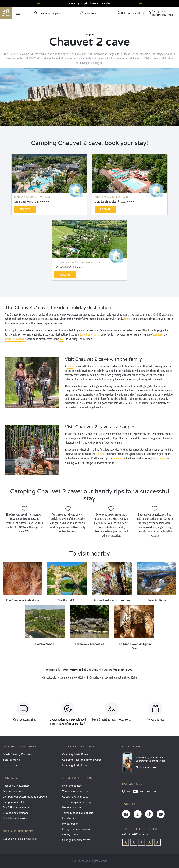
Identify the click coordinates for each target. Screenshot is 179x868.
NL (129, 792)
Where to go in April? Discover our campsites (90, 4)
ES (142, 792)
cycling (162, 458)
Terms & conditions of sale (78, 813)
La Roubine (63, 267)
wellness (158, 335)
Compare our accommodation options (25, 797)
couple (101, 434)
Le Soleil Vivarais (26, 202)
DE (155, 792)
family (70, 366)
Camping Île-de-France (76, 765)
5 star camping (11, 760)
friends (128, 319)
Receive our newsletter (16, 786)
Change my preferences (76, 840)
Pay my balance (71, 808)
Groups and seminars (15, 813)
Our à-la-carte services (16, 818)
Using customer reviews (76, 829)
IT (161, 792)
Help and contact (72, 786)
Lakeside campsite (13, 765)
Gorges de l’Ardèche (16, 339)
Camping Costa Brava (75, 754)
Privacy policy (70, 824)
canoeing (117, 458)
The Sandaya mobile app (77, 802)
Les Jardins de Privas (110, 202)
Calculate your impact (75, 797)
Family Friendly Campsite (17, 754)
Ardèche (100, 454)
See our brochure (13, 791)
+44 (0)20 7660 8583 (26, 839)
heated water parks (90, 335)
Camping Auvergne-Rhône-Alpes (82, 760)
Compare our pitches (15, 802)
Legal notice (69, 818)
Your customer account (76, 791)
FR (148, 792)
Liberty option (70, 835)
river (62, 339)
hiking (154, 458)
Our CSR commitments (16, 808)
